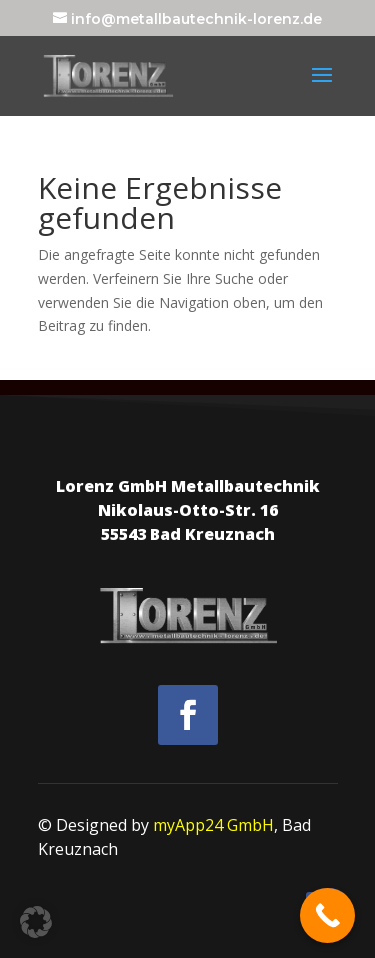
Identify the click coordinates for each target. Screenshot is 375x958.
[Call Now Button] (327, 915)
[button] (36, 922)
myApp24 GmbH (213, 825)
